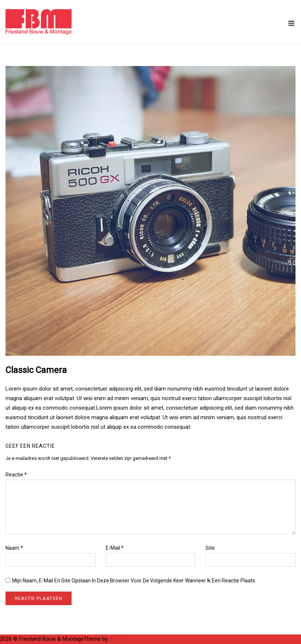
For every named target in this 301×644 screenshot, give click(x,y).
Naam (14, 548)
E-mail (115, 548)
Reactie (16, 475)
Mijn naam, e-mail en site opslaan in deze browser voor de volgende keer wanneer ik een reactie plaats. (134, 581)
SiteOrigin (120, 639)
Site (210, 548)
